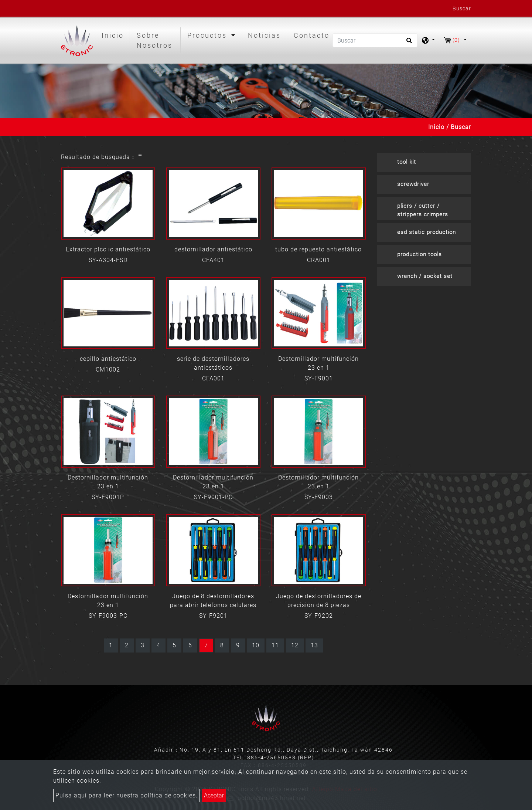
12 (295, 645)
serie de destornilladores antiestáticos (213, 363)
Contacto (312, 35)
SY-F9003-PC (108, 616)
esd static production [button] (427, 232)
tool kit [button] (407, 162)
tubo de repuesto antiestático (318, 249)
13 (314, 645)
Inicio (114, 35)
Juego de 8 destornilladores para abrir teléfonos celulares (213, 601)
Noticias (264, 35)
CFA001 (213, 378)
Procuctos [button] (208, 35)
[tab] (424, 162)
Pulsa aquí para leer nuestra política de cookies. (127, 795)
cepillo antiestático (108, 359)
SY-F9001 (319, 378)
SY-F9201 (213, 616)
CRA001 (319, 260)
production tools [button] (420, 254)
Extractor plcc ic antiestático (108, 249)
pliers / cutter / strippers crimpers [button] (423, 210)
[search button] (408, 43)
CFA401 (213, 260)
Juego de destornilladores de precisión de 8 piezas (319, 601)
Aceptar (214, 795)
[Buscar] (375, 40)
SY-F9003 (319, 497)
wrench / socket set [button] (425, 276)
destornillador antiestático (213, 249)
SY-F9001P (108, 497)
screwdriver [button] (413, 184)
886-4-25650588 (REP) (281, 758)
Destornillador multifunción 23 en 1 (318, 363)
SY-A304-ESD (108, 260)
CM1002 (108, 370)
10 (256, 645)
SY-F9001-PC (213, 497)
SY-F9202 (319, 616)
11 (275, 645)
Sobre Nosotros (155, 40)
